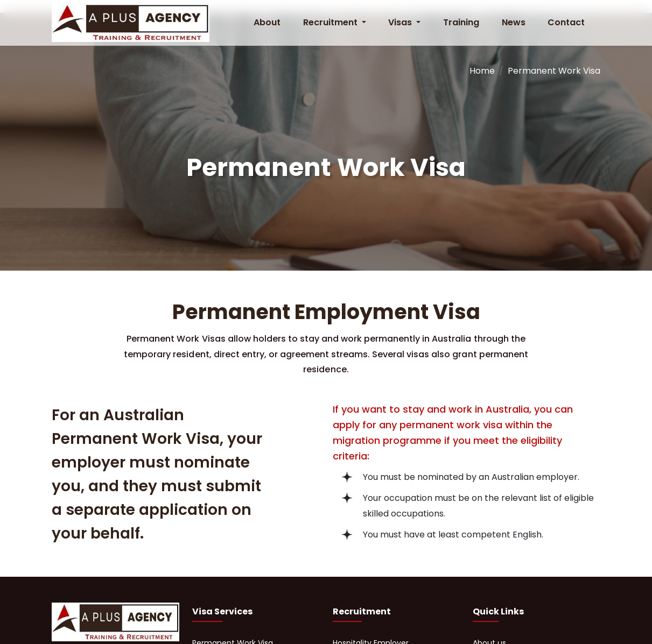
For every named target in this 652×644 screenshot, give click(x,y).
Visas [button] (401, 22)
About (267, 22)
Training (461, 22)
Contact (566, 22)
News (514, 22)
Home (482, 71)
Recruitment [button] (331, 22)
